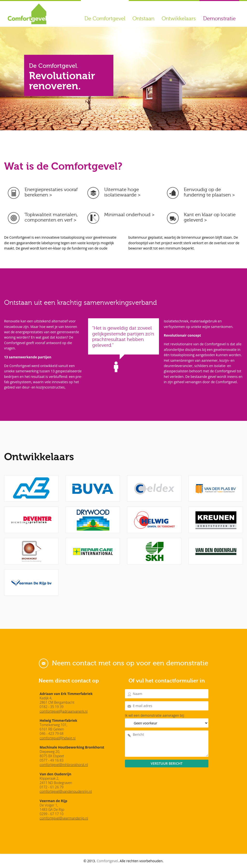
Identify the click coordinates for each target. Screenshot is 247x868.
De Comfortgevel (105, 19)
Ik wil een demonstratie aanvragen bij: (155, 715)
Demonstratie (219, 19)
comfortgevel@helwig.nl (58, 738)
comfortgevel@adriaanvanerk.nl (64, 711)
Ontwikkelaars (179, 19)
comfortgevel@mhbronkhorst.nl (64, 765)
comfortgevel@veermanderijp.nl (64, 818)
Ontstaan (143, 19)
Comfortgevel (107, 861)
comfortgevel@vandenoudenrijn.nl (66, 791)
